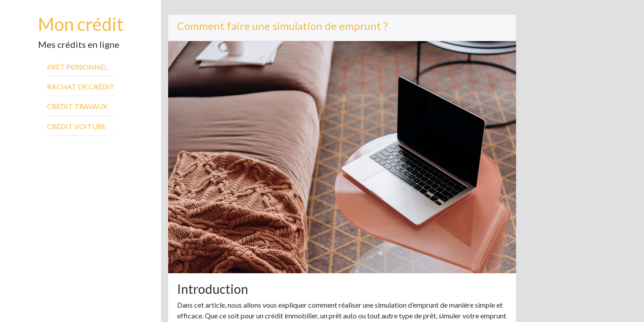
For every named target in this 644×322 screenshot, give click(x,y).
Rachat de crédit (81, 87)
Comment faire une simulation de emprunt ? (282, 26)
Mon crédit (81, 24)
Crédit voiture (76, 126)
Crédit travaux (77, 106)
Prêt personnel (77, 67)
